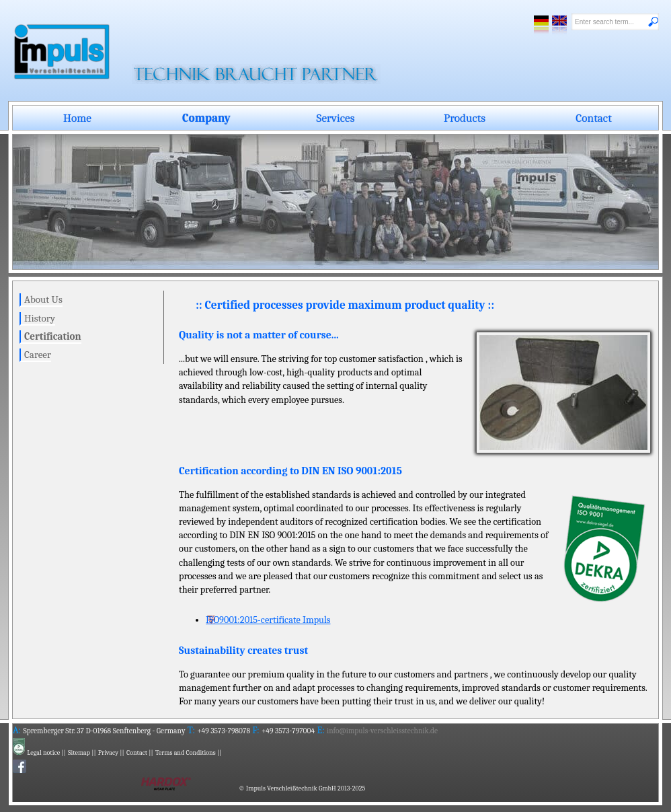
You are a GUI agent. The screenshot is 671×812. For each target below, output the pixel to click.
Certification (53, 336)
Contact (594, 118)
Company (206, 118)
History (40, 318)
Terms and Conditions (186, 753)
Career (38, 355)
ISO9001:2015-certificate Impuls (268, 620)
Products (465, 118)
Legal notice (43, 753)
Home (77, 118)
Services (336, 118)
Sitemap (79, 753)
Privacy (108, 753)
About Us (43, 299)
